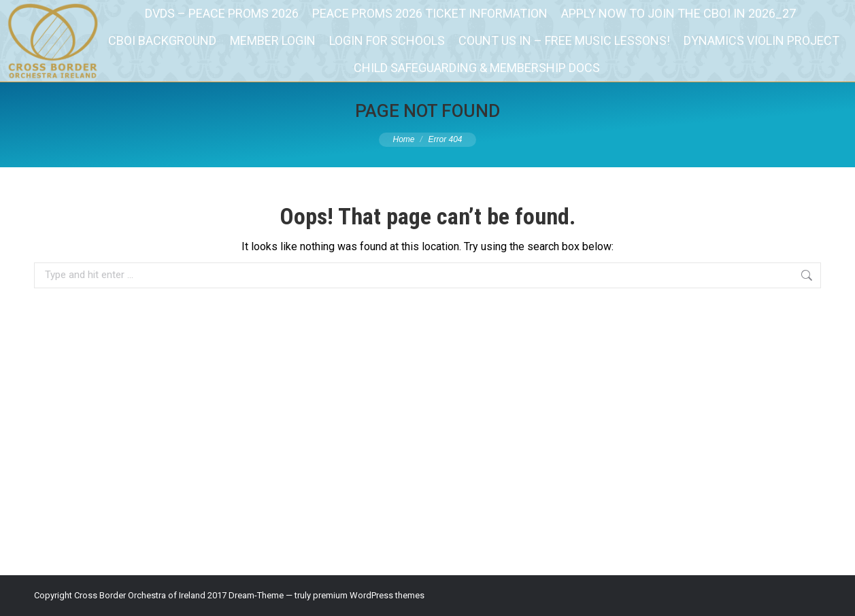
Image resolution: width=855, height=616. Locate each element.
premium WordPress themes (369, 595)
